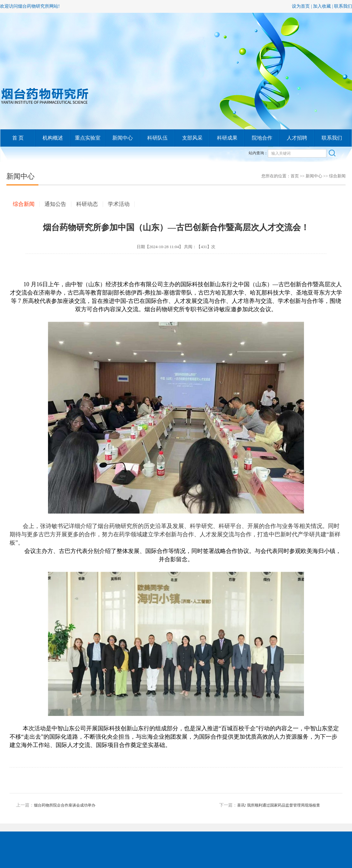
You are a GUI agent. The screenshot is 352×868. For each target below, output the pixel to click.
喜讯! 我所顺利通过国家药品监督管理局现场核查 (279, 805)
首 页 (18, 138)
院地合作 (262, 138)
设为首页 (301, 6)
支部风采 (192, 138)
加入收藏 (322, 6)
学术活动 (119, 204)
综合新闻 (337, 176)
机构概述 (53, 138)
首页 (295, 176)
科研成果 (227, 138)
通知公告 (55, 204)
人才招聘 (297, 138)
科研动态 (87, 204)
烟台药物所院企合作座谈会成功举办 (65, 805)
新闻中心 (123, 138)
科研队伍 (157, 138)
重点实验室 (88, 138)
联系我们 (343, 6)
